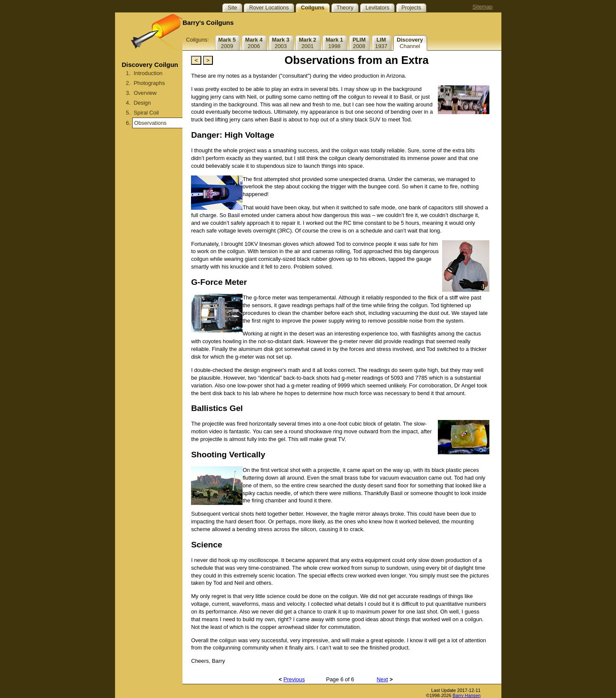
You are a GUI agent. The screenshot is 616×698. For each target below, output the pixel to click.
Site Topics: (202, 8)
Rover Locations (269, 8)
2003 (281, 43)
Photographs (150, 83)
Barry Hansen (466, 695)
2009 (227, 43)
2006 (254, 43)
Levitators (377, 8)
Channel (410, 43)
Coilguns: (197, 40)
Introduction (148, 73)
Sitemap (483, 7)
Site (232, 8)
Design (143, 103)
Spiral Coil (146, 113)
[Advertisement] (149, 221)
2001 (308, 43)
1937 (381, 43)
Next (382, 679)
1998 (335, 43)
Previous (294, 679)
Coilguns (313, 8)
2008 (359, 43)
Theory (345, 8)
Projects (411, 8)
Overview (145, 93)
